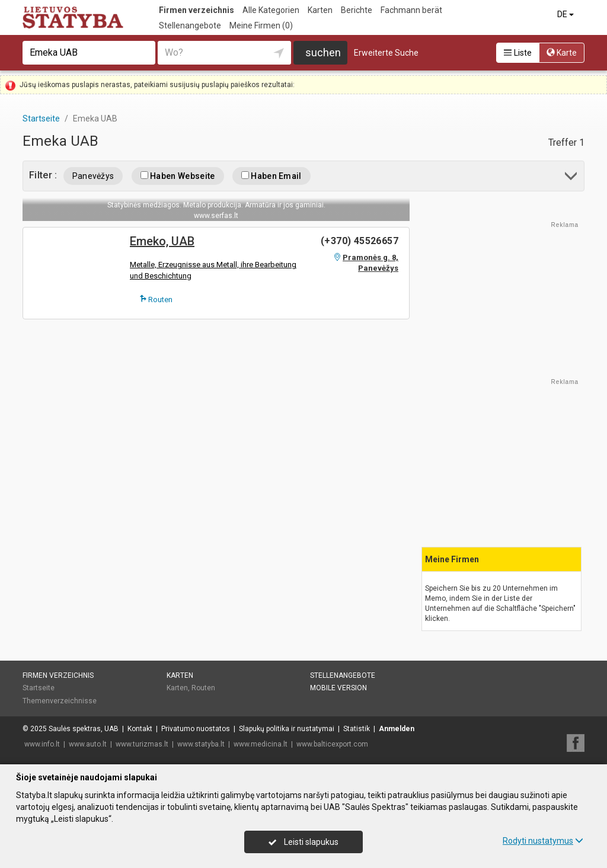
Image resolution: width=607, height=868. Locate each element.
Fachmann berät (411, 10)
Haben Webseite (178, 176)
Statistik (357, 729)
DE (566, 14)
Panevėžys (93, 176)
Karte (562, 53)
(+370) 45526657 (360, 241)
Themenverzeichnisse (60, 701)
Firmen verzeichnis (197, 10)
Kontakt (140, 729)
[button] (572, 178)
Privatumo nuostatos (196, 729)
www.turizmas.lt (142, 744)
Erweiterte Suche (386, 53)
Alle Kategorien (271, 10)
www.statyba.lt (201, 744)
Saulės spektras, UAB (84, 729)
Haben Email (271, 176)
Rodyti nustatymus (543, 841)
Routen (156, 299)
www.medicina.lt (261, 744)
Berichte (357, 10)
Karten (320, 10)
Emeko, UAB (162, 241)
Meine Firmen (261, 25)
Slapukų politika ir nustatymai (287, 729)
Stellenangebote (190, 25)
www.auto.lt (88, 744)
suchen (323, 52)
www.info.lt (42, 744)
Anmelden (397, 729)
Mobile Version (338, 688)
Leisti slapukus (303, 842)
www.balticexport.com (332, 744)
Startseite (39, 688)
